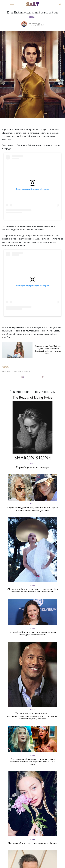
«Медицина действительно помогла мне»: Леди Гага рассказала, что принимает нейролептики (33, 590)
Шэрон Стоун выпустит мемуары (32, 467)
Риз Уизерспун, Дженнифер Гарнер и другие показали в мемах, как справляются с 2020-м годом (33, 762)
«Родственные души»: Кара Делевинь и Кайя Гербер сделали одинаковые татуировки (32, 509)
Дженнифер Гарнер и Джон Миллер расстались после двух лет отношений (33, 633)
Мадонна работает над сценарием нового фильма (33, 843)
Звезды (33, 17)
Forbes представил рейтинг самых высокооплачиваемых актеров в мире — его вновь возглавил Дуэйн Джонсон (33, 716)
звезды (6, 367)
